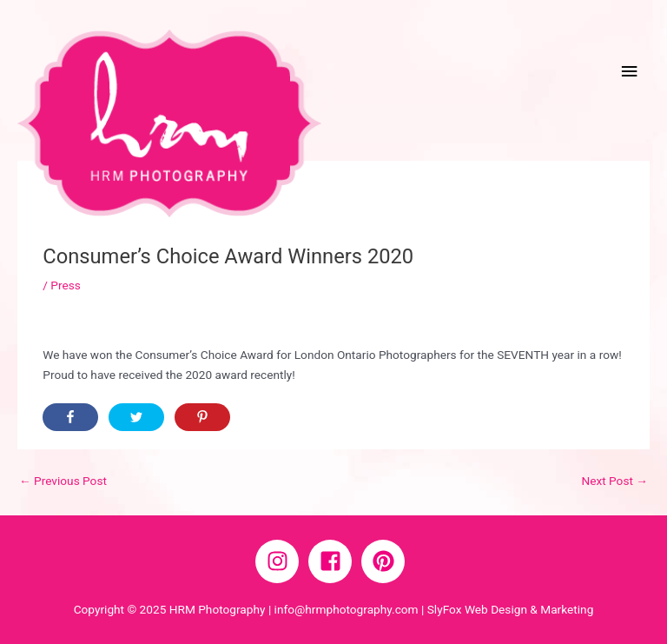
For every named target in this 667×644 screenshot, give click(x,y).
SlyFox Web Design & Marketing (511, 609)
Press (66, 285)
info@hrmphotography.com (347, 609)
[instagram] (281, 561)
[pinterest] (386, 561)
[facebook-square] (333, 561)
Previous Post (63, 481)
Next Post (614, 481)
